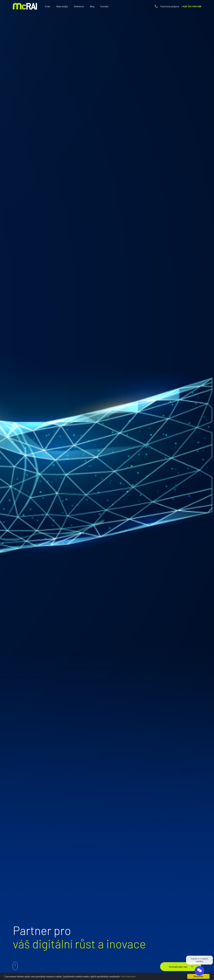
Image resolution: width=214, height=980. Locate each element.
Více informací (128, 977)
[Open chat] (199, 972)
